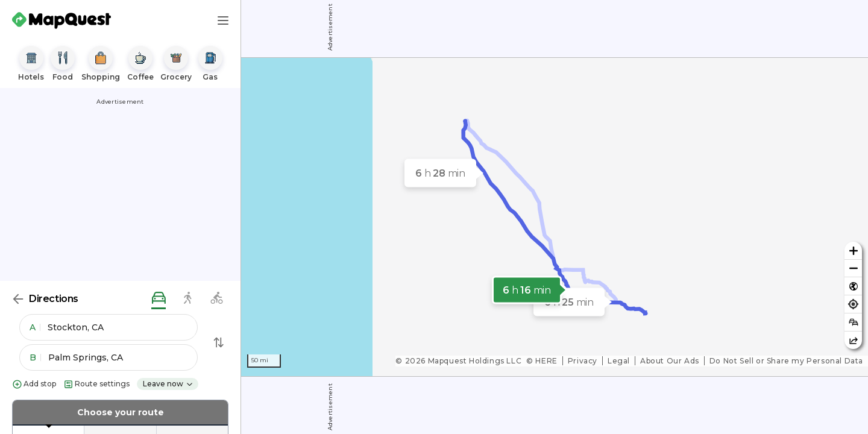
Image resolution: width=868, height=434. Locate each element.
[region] (555, 217)
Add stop (34, 384)
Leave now (168, 384)
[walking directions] (187, 299)
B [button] (35, 357)
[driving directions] (159, 299)
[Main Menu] (223, 20)
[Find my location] (853, 304)
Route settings (96, 384)
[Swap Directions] (219, 342)
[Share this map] (853, 340)
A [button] (35, 327)
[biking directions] (216, 299)
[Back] (18, 299)
